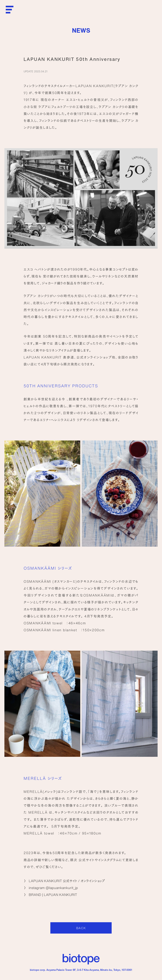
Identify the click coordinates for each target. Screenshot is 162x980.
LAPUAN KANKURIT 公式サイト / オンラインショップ (67, 881)
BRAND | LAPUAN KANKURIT (53, 894)
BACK (81, 928)
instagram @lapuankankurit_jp (53, 888)
